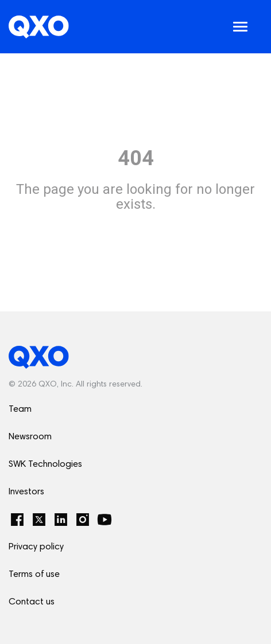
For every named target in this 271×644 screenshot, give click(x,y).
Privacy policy (36, 547)
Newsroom (30, 437)
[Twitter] (39, 520)
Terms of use (34, 575)
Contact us (32, 602)
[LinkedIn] (61, 520)
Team (20, 409)
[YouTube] (104, 520)
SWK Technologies (45, 465)
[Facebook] (17, 520)
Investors (26, 492)
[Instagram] (83, 520)
